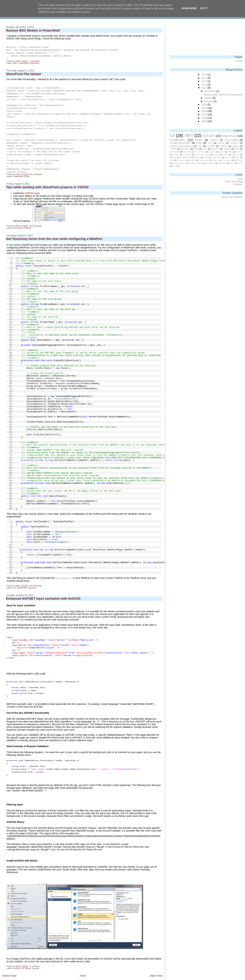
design (235, 146)
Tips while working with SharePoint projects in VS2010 (47, 181)
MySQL (173, 157)
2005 (204, 121)
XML (232, 163)
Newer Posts (9, 967)
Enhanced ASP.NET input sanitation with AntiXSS (43, 592)
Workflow (222, 163)
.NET (189, 136)
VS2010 (28, 222)
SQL (205, 149)
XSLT (240, 163)
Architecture (200, 152)
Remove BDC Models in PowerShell (33, 30)
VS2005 (211, 146)
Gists (240, 179)
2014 (204, 78)
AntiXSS (17, 960)
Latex (225, 155)
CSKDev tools (32, 187)
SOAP (27, 170)
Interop (221, 143)
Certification (178, 140)
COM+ (176, 155)
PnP (196, 149)
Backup (239, 152)
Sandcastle (204, 160)
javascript (174, 152)
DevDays (187, 155)
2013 (204, 81)
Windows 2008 (195, 163)
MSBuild (236, 155)
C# (15, 581)
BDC (15, 62)
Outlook (228, 157)
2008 (204, 111)
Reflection (182, 160)
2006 (204, 118)
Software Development (181, 146)
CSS (210, 143)
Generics (185, 149)
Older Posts (156, 967)
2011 (204, 88)
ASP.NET (209, 136)
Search (215, 160)
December (210, 91)
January (209, 101)
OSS (206, 157)
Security (36, 960)
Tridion (214, 140)
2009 (204, 108)
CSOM (173, 149)
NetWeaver (185, 157)
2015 (204, 75)
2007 (204, 115)
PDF (237, 157)
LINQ (199, 143)
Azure (222, 152)
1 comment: (35, 60)
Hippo (216, 155)
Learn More (189, 8)
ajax (237, 149)
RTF (172, 160)
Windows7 (210, 163)
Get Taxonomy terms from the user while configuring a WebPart (54, 232)
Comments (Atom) (31, 974)
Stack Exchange (234, 182)
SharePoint (34, 62)
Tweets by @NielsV (232, 197)
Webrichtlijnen (179, 163)
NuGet (28, 960)
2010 (204, 105)
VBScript (239, 160)
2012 (204, 85)
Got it (204, 8)
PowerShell (23, 62)
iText (175, 166)
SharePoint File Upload (23, 73)
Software (234, 143)
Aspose (212, 152)
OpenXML (216, 157)
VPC (200, 146)
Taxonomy (32, 581)
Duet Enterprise (202, 155)
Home (83, 967)
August (209, 98)
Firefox (199, 140)
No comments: (36, 168)
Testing (227, 149)
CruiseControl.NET (180, 143)
